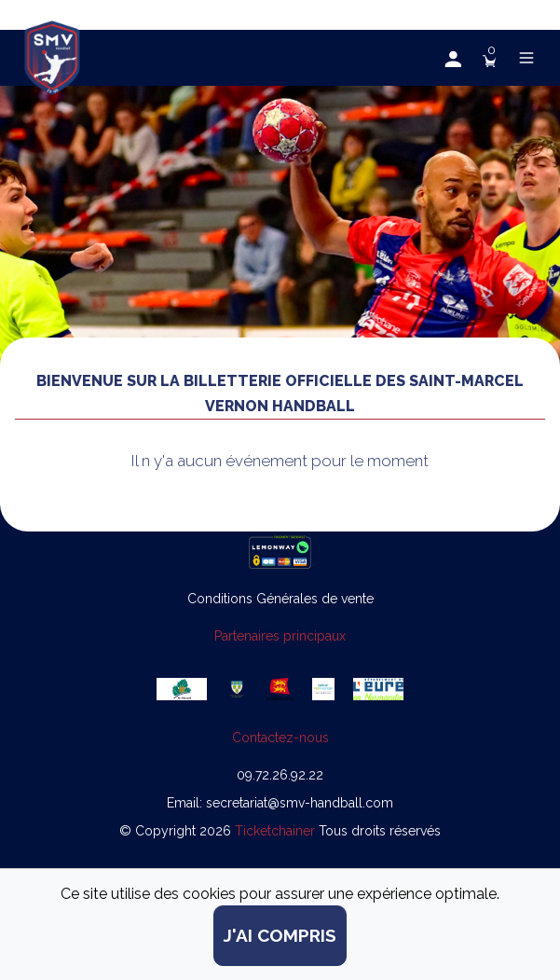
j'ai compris (280, 935)
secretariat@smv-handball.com (300, 803)
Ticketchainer (277, 831)
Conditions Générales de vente (280, 599)
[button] (452, 58)
